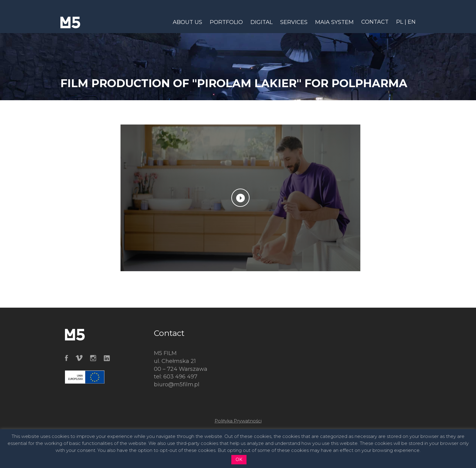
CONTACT (375, 22)
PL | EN (406, 22)
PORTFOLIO (226, 22)
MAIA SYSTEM (334, 22)
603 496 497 (180, 377)
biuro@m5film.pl (177, 384)
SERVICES (294, 22)
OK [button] (239, 459)
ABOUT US (187, 22)
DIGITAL (262, 22)
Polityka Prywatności (238, 421)
